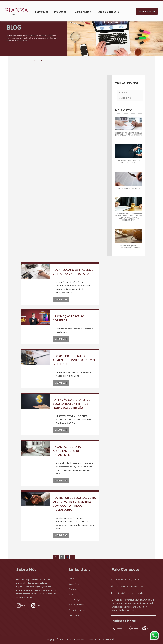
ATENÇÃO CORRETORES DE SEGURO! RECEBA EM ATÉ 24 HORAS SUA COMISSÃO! (71, 404)
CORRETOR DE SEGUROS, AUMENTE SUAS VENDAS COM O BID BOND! (74, 360)
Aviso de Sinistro (108, 12)
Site (146, 628)
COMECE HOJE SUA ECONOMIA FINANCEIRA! (129, 247)
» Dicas (123, 92)
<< (56, 557)
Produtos (60, 12)
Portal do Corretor (77, 610)
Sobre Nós (42, 12)
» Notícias (125, 98)
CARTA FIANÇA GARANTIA (129, 188)
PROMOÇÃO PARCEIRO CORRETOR (69, 318)
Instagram (37, 605)
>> (73, 557)
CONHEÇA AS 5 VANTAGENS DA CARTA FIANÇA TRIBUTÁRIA (74, 272)
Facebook (21, 605)
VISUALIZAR (61, 299)
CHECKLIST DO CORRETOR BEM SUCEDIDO (129, 162)
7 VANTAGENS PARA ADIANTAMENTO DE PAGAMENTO (67, 451)
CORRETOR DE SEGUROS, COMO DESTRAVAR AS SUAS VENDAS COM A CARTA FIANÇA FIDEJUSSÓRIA (74, 504)
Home (71, 579)
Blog (71, 594)
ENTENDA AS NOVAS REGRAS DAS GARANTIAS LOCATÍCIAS (129, 134)
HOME (33, 60)
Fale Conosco (75, 615)
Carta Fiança (83, 12)
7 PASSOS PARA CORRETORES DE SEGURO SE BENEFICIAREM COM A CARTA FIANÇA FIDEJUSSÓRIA (129, 217)
